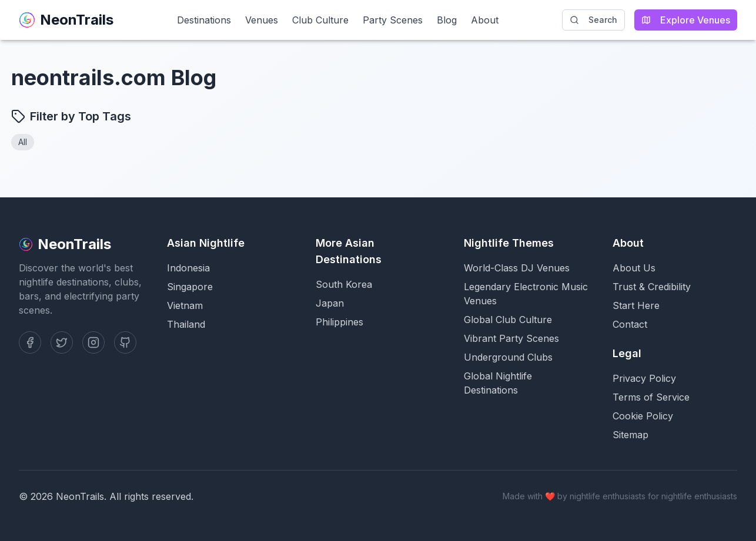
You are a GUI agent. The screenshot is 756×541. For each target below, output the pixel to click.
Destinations (204, 20)
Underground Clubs (508, 357)
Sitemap (630, 435)
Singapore (190, 287)
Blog (447, 20)
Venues (262, 20)
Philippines (339, 322)
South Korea (344, 284)
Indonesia (188, 268)
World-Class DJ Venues (517, 268)
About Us (634, 268)
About (485, 20)
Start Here (636, 305)
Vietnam (185, 305)
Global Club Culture (508, 320)
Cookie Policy (643, 416)
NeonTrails (66, 20)
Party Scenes (393, 20)
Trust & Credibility (652, 287)
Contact (630, 324)
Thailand (186, 324)
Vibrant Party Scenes (511, 338)
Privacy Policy (644, 378)
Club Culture (320, 20)
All (23, 142)
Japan (330, 303)
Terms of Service (651, 397)
